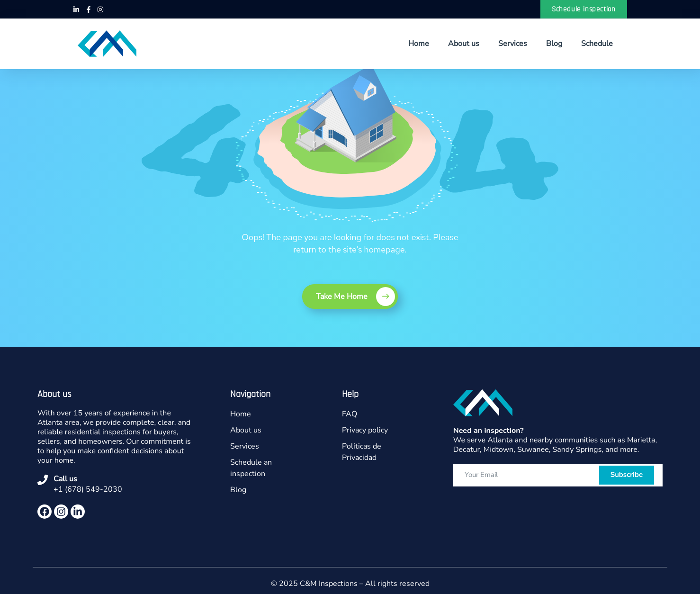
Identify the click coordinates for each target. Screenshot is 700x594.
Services (513, 44)
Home (419, 44)
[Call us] (43, 480)
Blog (554, 44)
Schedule (597, 44)
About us (464, 44)
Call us (65, 479)
